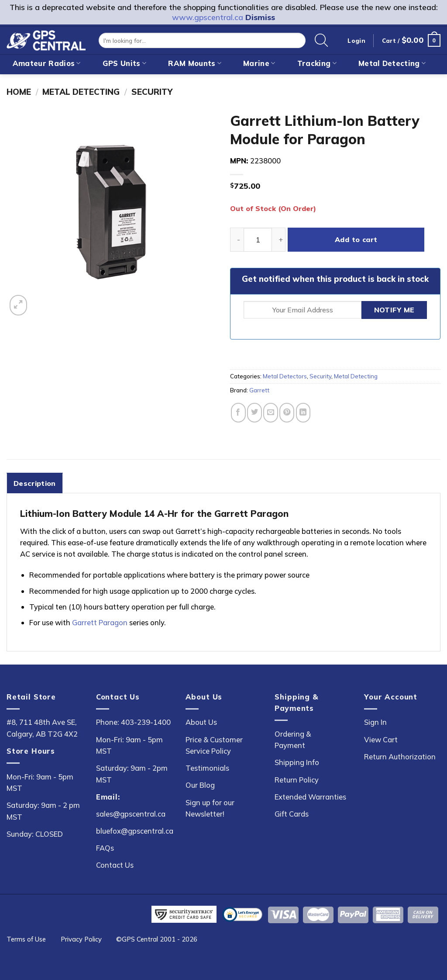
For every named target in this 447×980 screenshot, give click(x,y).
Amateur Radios (47, 63)
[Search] (321, 41)
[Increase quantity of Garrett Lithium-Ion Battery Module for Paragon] (279, 240)
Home (19, 92)
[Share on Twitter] (254, 413)
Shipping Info (297, 762)
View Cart (381, 739)
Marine (259, 63)
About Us (201, 722)
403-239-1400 (146, 722)
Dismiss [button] (260, 17)
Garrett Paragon (100, 622)
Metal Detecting (392, 63)
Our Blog (200, 785)
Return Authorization (400, 757)
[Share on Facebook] (238, 413)
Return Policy (297, 780)
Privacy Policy (81, 939)
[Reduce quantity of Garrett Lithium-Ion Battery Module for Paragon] (237, 240)
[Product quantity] (258, 240)
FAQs (105, 848)
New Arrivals (220, 81)
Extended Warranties (310, 797)
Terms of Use (26, 939)
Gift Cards (292, 814)
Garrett (259, 390)
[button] (411, 40)
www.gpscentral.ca (208, 17)
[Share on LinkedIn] (303, 413)
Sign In (375, 722)
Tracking (317, 63)
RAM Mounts (195, 63)
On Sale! (286, 81)
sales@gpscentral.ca (131, 814)
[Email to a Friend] (271, 413)
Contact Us (115, 865)
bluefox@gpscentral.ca (135, 831)
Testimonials (207, 768)
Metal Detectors (285, 376)
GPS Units (125, 63)
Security (152, 92)
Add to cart (356, 239)
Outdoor (155, 81)
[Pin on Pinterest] (287, 413)
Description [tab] (35, 483)
